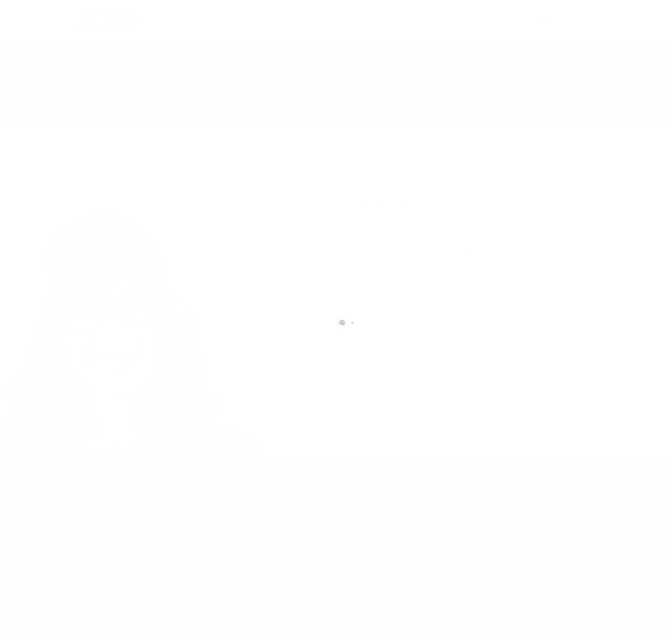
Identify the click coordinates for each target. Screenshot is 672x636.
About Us (351, 58)
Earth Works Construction (280, 58)
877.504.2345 (574, 23)
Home (94, 58)
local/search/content (133, 94)
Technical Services (195, 58)
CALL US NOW (572, 15)
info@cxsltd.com (493, 23)
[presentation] (414, 384)
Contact (394, 58)
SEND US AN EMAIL (488, 15)
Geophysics (134, 58)
